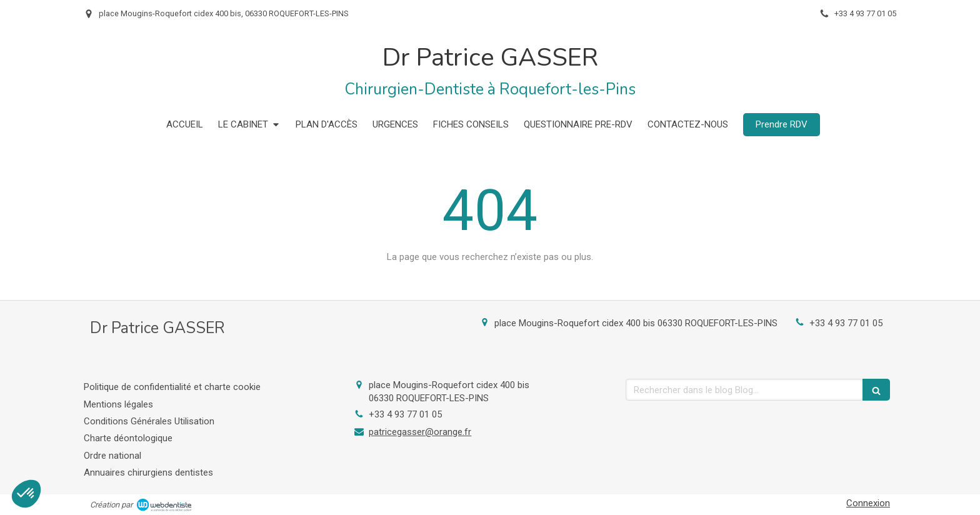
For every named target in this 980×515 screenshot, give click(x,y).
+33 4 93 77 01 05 (846, 323)
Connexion (868, 503)
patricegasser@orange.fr (420, 432)
